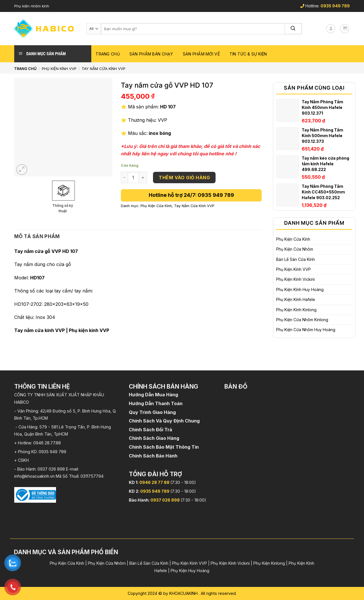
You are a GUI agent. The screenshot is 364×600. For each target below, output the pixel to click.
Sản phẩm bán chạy (151, 54)
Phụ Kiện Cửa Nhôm (295, 249)
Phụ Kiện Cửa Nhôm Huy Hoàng (306, 330)
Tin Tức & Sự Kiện (248, 54)
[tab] (37, 237)
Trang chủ (108, 54)
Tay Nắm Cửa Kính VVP (104, 69)
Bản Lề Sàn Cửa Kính (295, 259)
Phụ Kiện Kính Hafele (296, 299)
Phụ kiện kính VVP (89, 330)
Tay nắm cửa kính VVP (40, 330)
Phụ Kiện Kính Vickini (295, 279)
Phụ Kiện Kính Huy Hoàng (300, 289)
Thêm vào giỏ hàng (184, 178)
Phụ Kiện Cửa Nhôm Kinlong (302, 320)
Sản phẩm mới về (201, 54)
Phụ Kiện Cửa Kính (293, 239)
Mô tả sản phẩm (37, 236)
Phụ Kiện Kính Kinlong (296, 310)
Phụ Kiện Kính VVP (59, 69)
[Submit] (293, 29)
